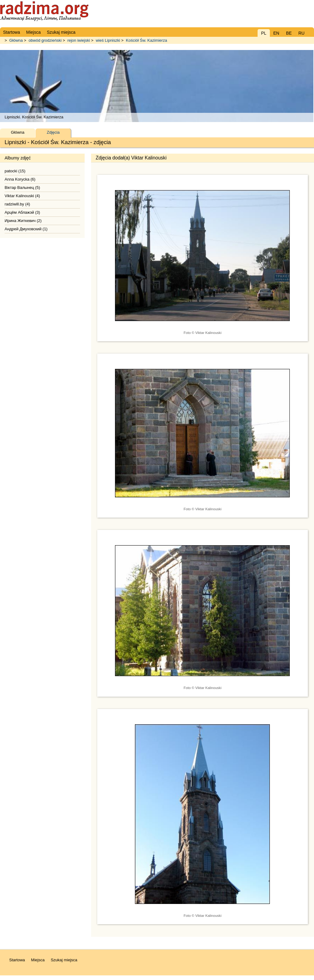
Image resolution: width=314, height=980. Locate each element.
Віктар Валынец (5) (22, 188)
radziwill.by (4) (17, 204)
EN (276, 33)
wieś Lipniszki (108, 40)
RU (301, 33)
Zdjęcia (53, 132)
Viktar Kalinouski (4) (22, 196)
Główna (16, 40)
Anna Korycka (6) (20, 179)
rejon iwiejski (79, 40)
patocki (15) (15, 171)
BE (289, 33)
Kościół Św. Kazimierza (146, 40)
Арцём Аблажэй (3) (22, 212)
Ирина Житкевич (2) (23, 221)
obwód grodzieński (45, 40)
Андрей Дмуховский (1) (26, 229)
